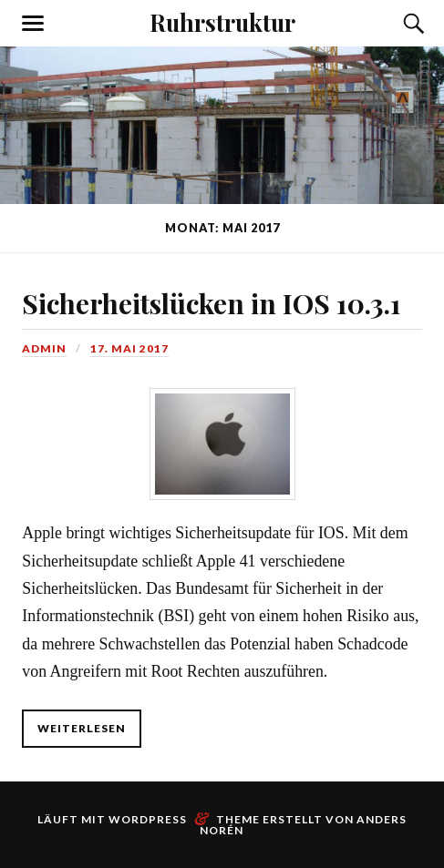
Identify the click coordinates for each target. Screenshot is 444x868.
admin (44, 348)
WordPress (148, 819)
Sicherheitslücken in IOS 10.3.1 (212, 303)
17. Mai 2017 (129, 348)
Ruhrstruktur (222, 22)
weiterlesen (82, 728)
